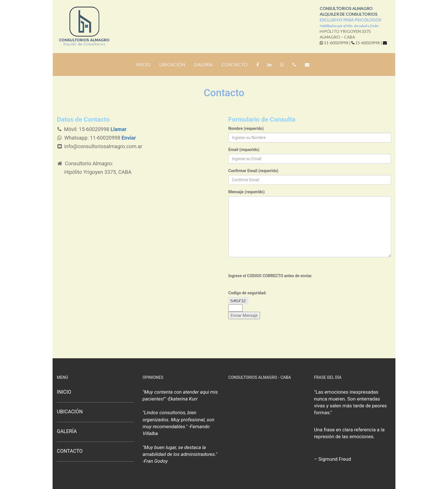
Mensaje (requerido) (246, 192)
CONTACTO (235, 64)
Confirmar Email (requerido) (253, 171)
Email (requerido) (244, 150)
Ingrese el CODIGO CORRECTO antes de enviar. (270, 276)
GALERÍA (203, 64)
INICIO (143, 64)
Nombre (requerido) (246, 128)
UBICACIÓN (172, 64)
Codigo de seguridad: (247, 293)
